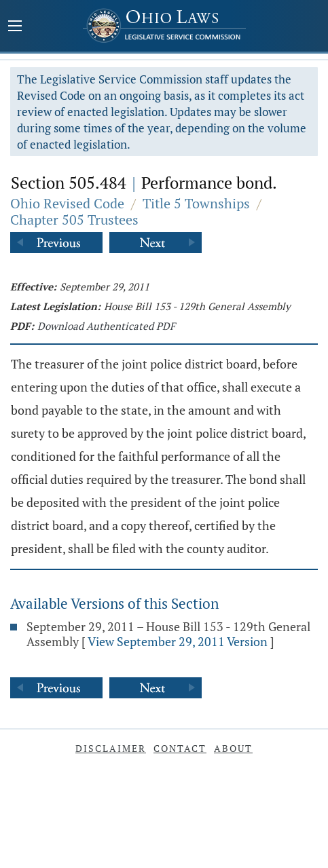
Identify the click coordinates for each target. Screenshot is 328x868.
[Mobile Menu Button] (15, 27)
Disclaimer (111, 748)
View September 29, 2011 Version (178, 641)
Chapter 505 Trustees (74, 220)
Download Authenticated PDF (106, 326)
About (233, 748)
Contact (180, 748)
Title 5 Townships (196, 203)
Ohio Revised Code (67, 203)
